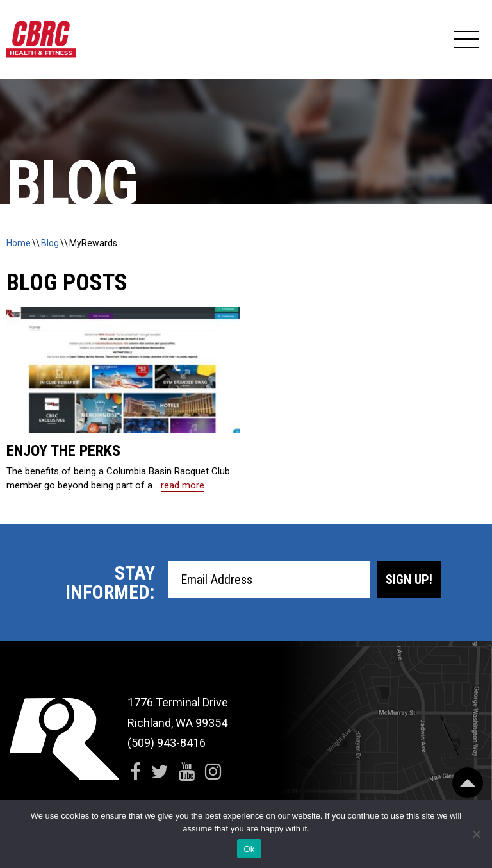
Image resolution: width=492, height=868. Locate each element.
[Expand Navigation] (466, 40)
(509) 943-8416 (167, 743)
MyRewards (93, 243)
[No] (476, 834)
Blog (50, 243)
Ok (249, 849)
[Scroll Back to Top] (468, 783)
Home (19, 243)
